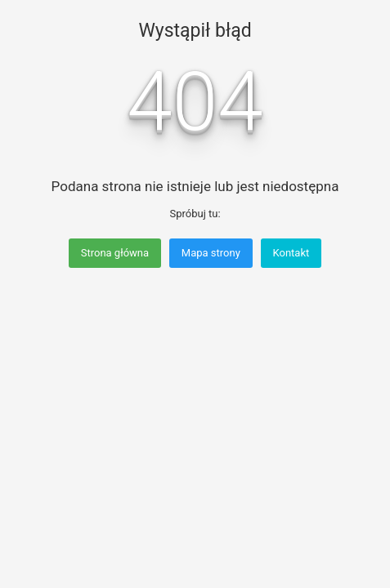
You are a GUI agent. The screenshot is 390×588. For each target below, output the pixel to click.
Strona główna (115, 253)
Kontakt (291, 253)
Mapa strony (211, 253)
